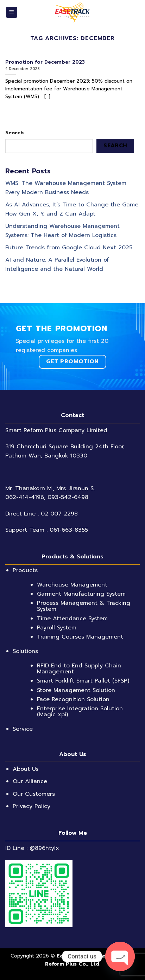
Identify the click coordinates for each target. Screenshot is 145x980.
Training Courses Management (80, 637)
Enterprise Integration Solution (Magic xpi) (80, 712)
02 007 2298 (59, 514)
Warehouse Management (72, 585)
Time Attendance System (72, 619)
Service (23, 729)
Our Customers (34, 794)
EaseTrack (70, 956)
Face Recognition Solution (73, 699)
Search (14, 133)
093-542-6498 (68, 497)
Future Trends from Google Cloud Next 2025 (69, 248)
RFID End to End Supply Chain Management (79, 669)
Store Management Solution (76, 690)
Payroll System (57, 628)
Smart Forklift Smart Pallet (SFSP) (83, 681)
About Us (26, 769)
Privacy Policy (31, 806)
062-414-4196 (25, 497)
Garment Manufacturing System (81, 594)
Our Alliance (30, 781)
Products (25, 570)
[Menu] (12, 12)
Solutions (25, 651)
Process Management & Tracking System (84, 606)
